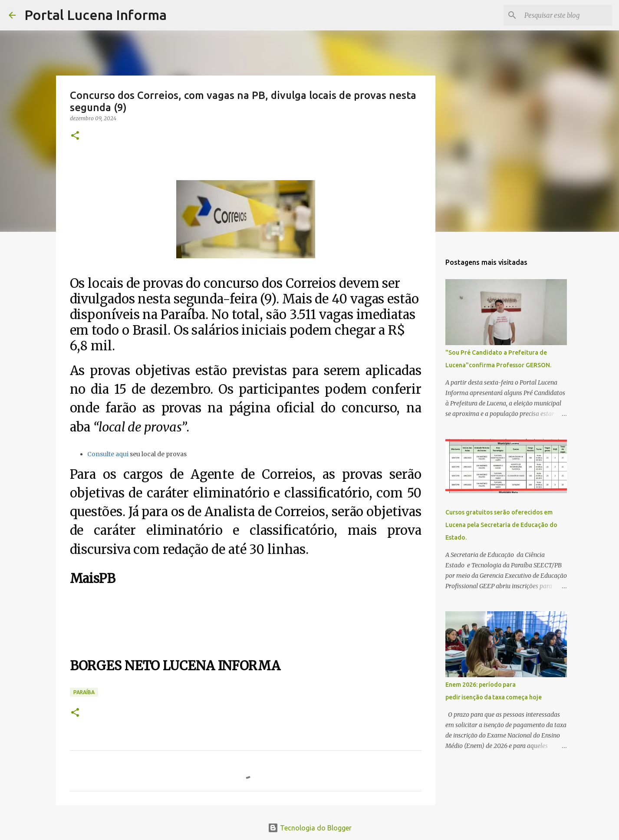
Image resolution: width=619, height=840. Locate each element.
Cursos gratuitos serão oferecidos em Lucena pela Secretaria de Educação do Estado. (501, 525)
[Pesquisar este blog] (566, 15)
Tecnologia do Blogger (310, 828)
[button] (75, 136)
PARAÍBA (84, 692)
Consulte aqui (108, 454)
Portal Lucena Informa (95, 15)
